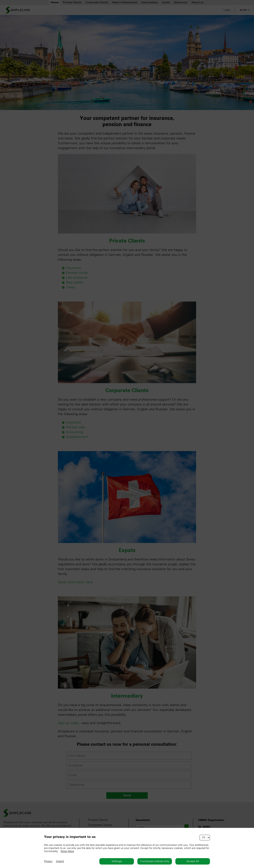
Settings (117, 861)
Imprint (60, 861)
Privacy (48, 861)
